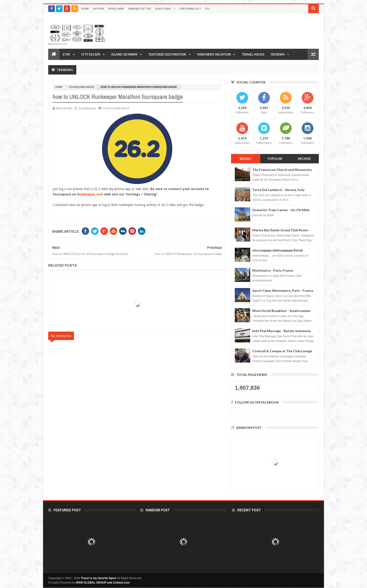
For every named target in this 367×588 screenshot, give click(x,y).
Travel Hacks (253, 54)
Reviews (278, 54)
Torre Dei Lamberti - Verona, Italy (278, 190)
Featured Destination (167, 54)
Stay (66, 54)
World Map (116, 9)
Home (85, 9)
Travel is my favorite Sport (99, 578)
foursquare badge (81, 87)
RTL (208, 9)
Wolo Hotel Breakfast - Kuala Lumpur (282, 311)
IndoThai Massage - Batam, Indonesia (281, 331)
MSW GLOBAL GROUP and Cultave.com (103, 583)
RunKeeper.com (90, 194)
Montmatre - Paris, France (273, 270)
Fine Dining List (190, 9)
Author (99, 9)
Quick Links (163, 9)
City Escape (91, 54)
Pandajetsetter (140, 9)
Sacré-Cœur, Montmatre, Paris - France (283, 290)
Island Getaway (124, 54)
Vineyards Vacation (214, 54)
